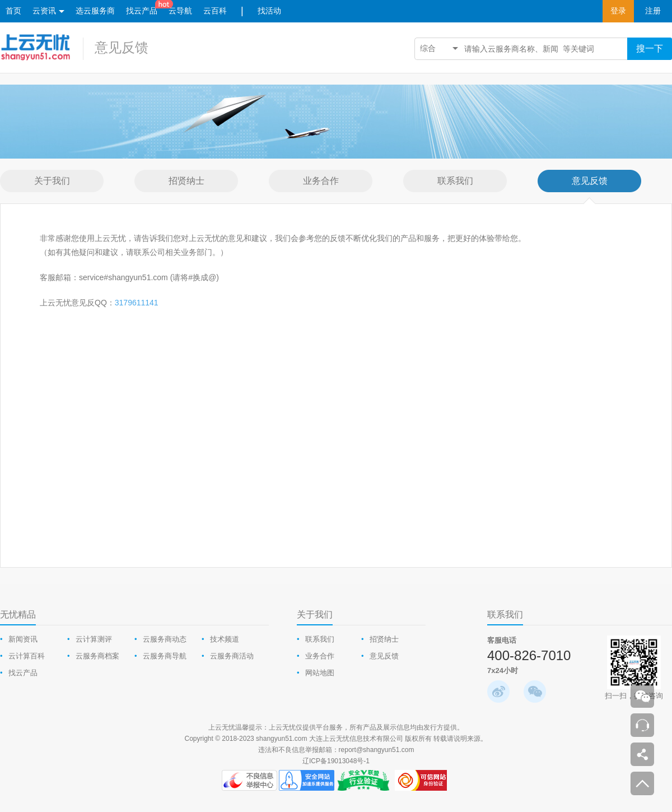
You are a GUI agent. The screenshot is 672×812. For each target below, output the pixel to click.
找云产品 (142, 11)
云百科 (215, 11)
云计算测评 (94, 639)
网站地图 (320, 673)
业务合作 (320, 656)
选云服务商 (95, 11)
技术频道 (225, 639)
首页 (13, 11)
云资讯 (48, 11)
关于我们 (315, 614)
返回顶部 (642, 783)
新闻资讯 (23, 639)
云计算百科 (27, 656)
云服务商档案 (97, 656)
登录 (618, 11)
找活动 (269, 11)
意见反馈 (122, 47)
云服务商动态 (165, 639)
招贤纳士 (384, 639)
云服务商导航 (165, 656)
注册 (653, 11)
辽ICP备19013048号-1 (336, 761)
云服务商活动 (232, 656)
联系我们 (320, 639)
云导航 (180, 11)
